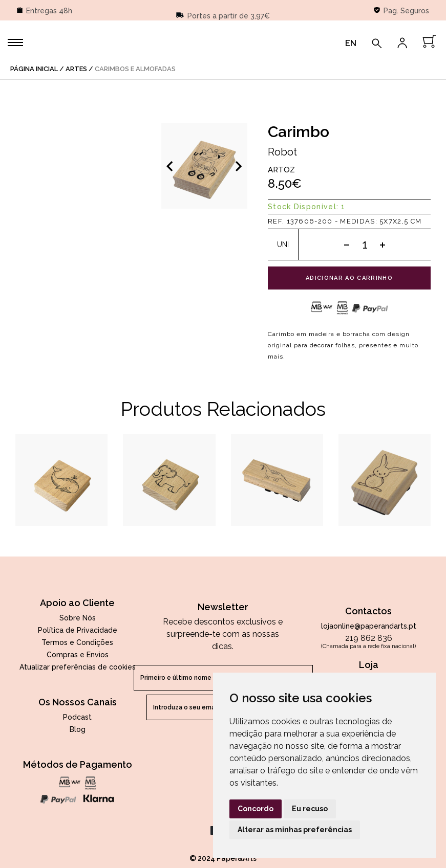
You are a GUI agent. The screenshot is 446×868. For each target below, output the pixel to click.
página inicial (34, 69)
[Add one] (383, 244)
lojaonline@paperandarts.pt (369, 626)
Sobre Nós (78, 618)
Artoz (281, 170)
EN (351, 43)
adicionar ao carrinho (349, 278)
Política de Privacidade (78, 630)
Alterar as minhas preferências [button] (295, 830)
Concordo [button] (256, 809)
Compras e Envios (78, 655)
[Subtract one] (347, 244)
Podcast (77, 717)
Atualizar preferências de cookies (78, 667)
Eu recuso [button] (310, 809)
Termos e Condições (77, 642)
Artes (76, 69)
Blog (78, 729)
